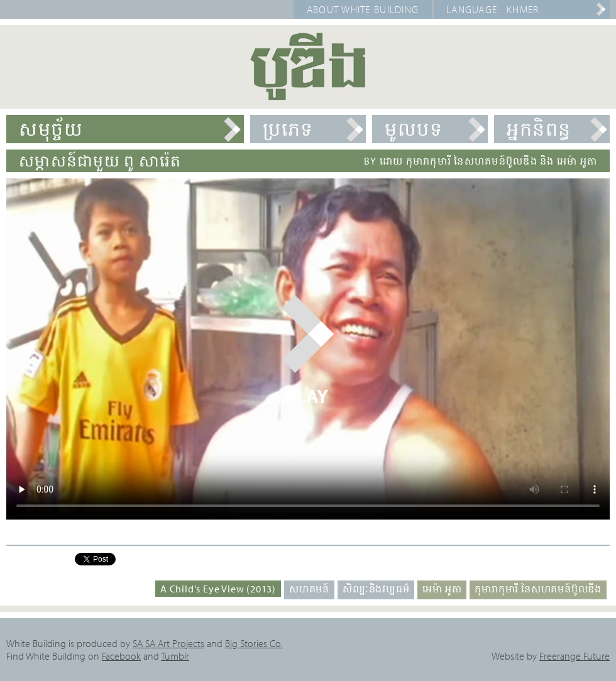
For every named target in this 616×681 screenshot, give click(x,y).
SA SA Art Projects (168, 643)
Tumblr (175, 656)
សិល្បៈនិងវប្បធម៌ (376, 589)
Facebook (121, 656)
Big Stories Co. (254, 643)
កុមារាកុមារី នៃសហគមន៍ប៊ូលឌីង (538, 589)
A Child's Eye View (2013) (218, 589)
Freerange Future (575, 656)
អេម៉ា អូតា (442, 589)
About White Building (363, 9)
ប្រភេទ (288, 129)
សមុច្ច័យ (51, 129)
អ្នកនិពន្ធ (539, 129)
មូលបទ (414, 129)
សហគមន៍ (309, 589)
